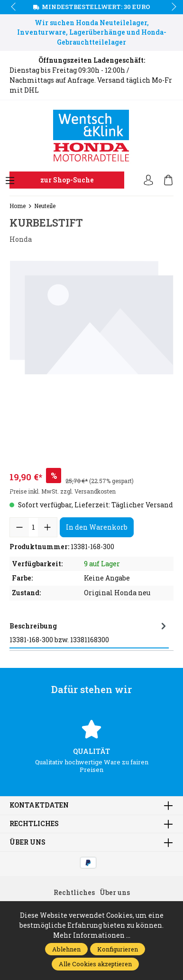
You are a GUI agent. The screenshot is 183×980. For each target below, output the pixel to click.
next (171, 7)
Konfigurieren (118, 949)
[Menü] (10, 181)
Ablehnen (66, 949)
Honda (21, 239)
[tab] (89, 633)
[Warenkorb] (168, 181)
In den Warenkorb (97, 527)
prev (14, 7)
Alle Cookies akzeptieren (95, 964)
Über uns (27, 842)
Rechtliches (34, 824)
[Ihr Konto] (148, 181)
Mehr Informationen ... (92, 935)
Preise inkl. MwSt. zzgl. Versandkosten (63, 491)
